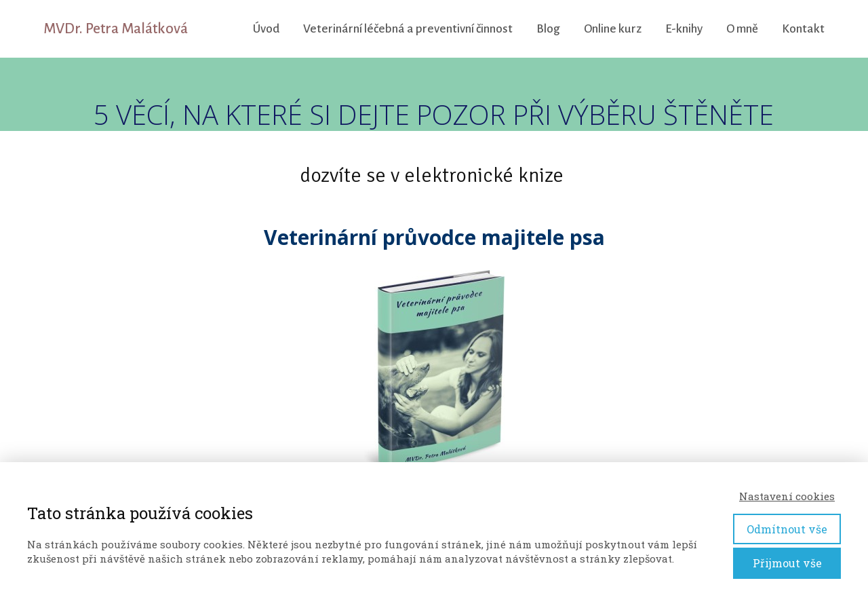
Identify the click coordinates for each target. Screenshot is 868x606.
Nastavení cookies (787, 496)
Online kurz (613, 29)
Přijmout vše (787, 563)
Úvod (266, 29)
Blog (548, 29)
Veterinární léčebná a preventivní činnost (408, 29)
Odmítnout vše (787, 529)
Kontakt (803, 29)
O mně (742, 29)
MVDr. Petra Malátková (116, 29)
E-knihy (684, 29)
